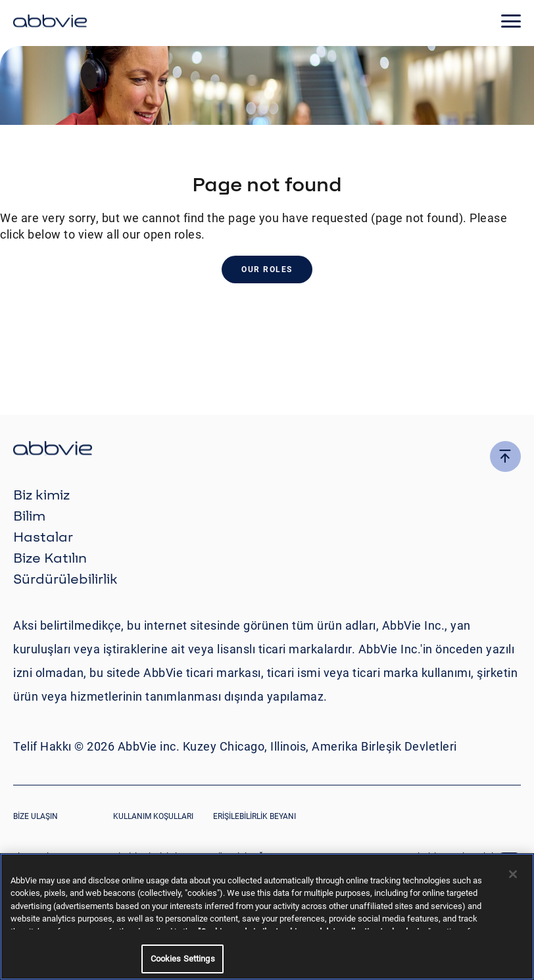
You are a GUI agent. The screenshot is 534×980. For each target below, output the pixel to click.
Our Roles (267, 269)
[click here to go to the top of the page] (505, 456)
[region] (267, 917)
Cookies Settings (183, 959)
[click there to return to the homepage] (267, 450)
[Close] (513, 874)
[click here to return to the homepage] (50, 23)
